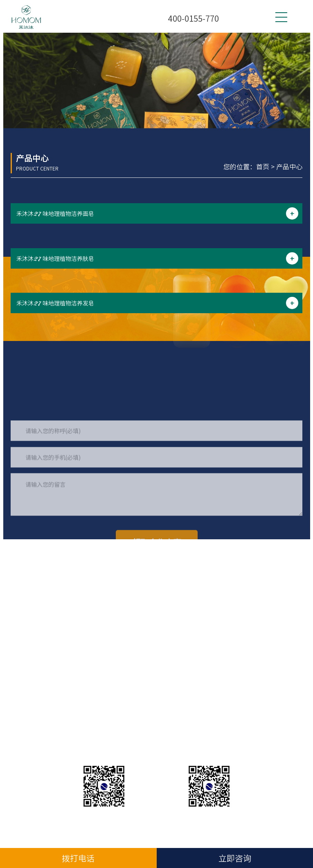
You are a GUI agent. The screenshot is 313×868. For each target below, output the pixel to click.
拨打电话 (78, 858)
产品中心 (289, 166)
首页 (263, 166)
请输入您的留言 (156, 532)
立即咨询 (235, 858)
